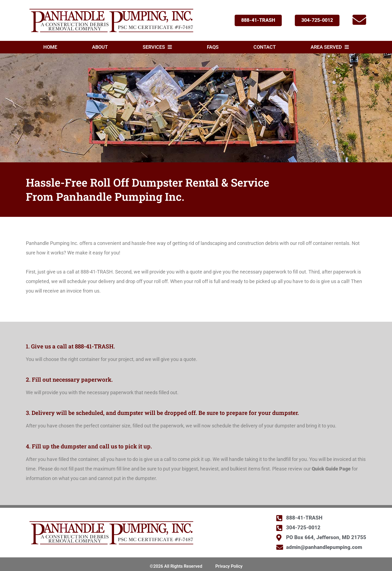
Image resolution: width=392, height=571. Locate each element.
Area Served (330, 47)
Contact (265, 47)
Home (50, 47)
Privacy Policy (229, 566)
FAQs (213, 47)
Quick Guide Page (331, 469)
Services (157, 47)
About (100, 47)
